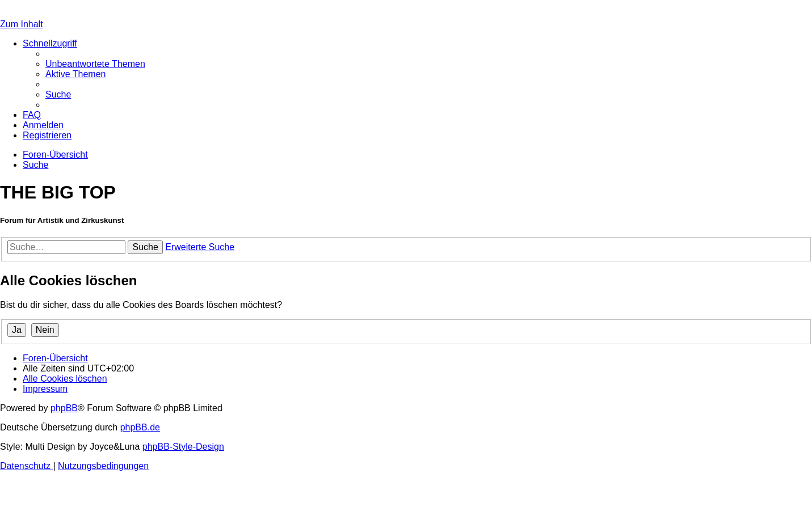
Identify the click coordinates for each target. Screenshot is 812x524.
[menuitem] (95, 64)
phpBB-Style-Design (183, 447)
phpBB (64, 408)
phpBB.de (140, 427)
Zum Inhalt (22, 24)
